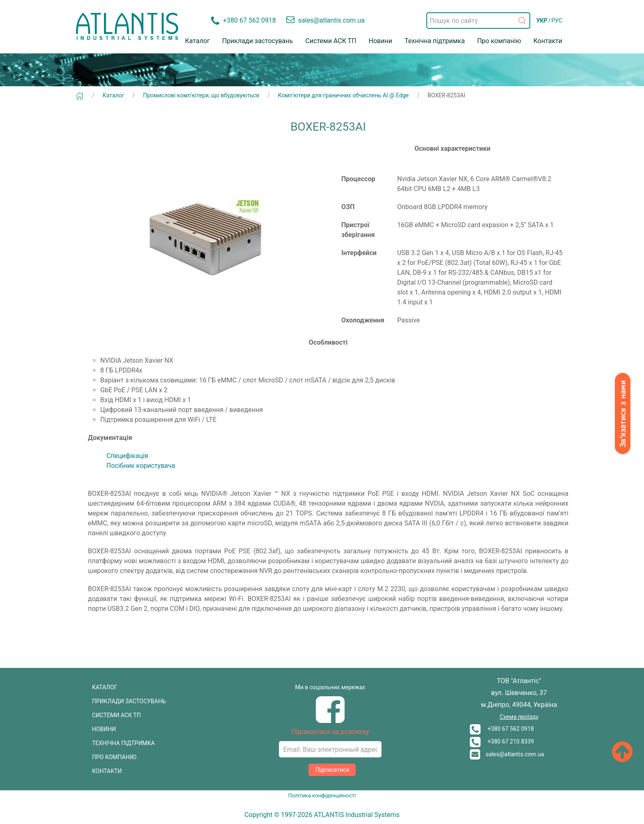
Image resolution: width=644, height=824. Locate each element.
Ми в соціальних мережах (330, 687)
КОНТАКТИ (107, 771)
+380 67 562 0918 (502, 729)
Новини (381, 41)
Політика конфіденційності (322, 795)
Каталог (198, 41)
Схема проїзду (519, 717)
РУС (557, 21)
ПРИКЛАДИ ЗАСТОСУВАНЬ (129, 701)
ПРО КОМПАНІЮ (114, 757)
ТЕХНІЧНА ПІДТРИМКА (123, 743)
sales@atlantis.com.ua (507, 754)
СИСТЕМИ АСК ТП (116, 715)
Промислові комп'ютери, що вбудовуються (201, 95)
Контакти (548, 41)
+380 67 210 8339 (502, 741)
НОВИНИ (104, 729)
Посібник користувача (141, 466)
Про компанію (499, 41)
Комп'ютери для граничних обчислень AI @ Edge (343, 95)
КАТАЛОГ (105, 687)
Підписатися (332, 770)
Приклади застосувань (258, 41)
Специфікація (127, 456)
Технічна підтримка (435, 41)
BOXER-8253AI (446, 95)
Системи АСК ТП (331, 41)
